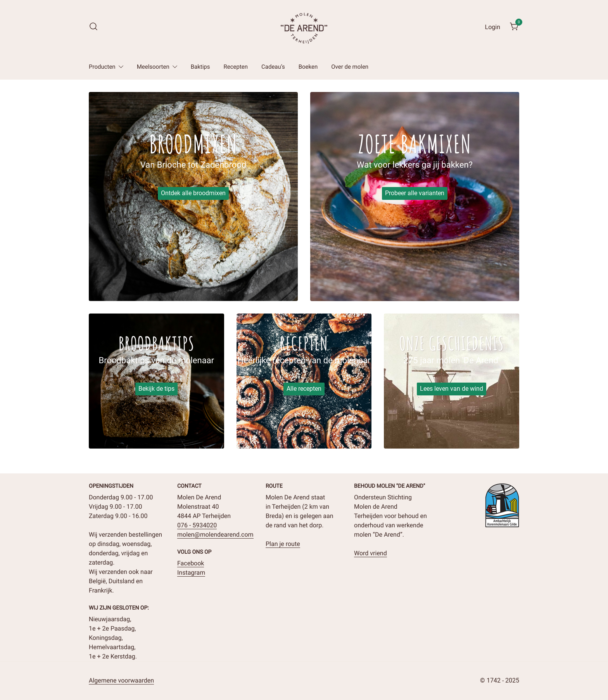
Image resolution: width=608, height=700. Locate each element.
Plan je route (283, 544)
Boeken (308, 67)
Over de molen (350, 67)
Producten (102, 67)
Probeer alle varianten (415, 193)
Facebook (191, 563)
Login (493, 27)
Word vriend (370, 553)
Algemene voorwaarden (121, 680)
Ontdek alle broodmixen (193, 193)
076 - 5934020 (197, 525)
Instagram (191, 573)
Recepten (236, 67)
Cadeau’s (273, 67)
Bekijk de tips (156, 389)
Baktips (200, 67)
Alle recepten (304, 389)
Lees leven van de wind (452, 389)
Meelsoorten (153, 67)
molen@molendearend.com (215, 535)
